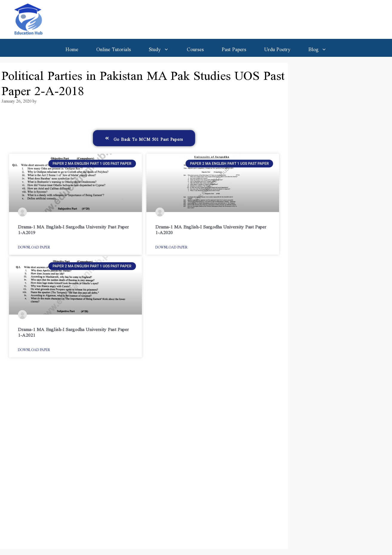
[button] (144, 138)
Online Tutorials (114, 48)
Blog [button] (322, 48)
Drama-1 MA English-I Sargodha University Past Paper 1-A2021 (73, 331)
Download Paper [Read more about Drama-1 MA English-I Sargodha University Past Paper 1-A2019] (34, 246)
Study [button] (163, 48)
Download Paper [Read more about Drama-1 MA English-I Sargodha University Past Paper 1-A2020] (171, 246)
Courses (195, 48)
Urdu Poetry (277, 48)
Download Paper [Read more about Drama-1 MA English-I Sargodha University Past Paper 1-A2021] (34, 349)
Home (72, 48)
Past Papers (234, 48)
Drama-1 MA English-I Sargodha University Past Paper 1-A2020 (211, 228)
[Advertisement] (144, 456)
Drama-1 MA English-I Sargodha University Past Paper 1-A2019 (73, 228)
